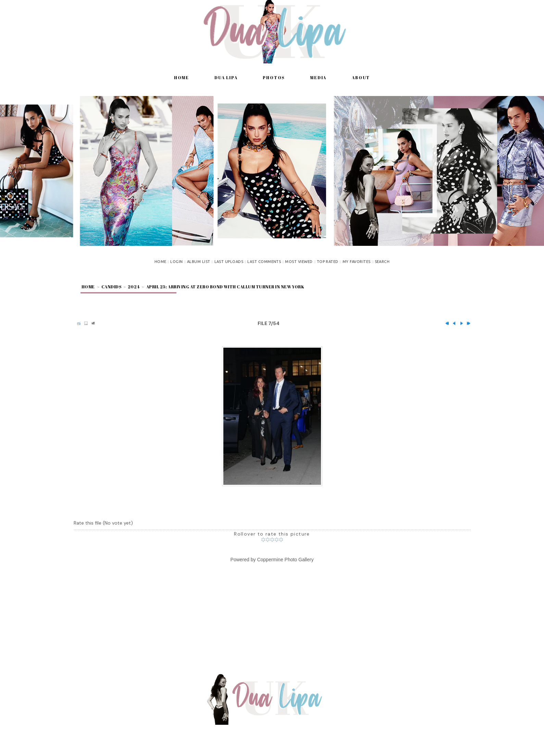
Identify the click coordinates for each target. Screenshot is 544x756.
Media (318, 77)
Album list (199, 262)
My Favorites (357, 262)
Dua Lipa (226, 77)
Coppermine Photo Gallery (285, 560)
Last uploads (229, 262)
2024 (134, 287)
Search (382, 262)
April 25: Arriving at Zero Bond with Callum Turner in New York (225, 287)
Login (176, 262)
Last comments (264, 262)
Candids (111, 287)
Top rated (328, 262)
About (361, 77)
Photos (274, 77)
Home (182, 77)
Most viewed (299, 262)
